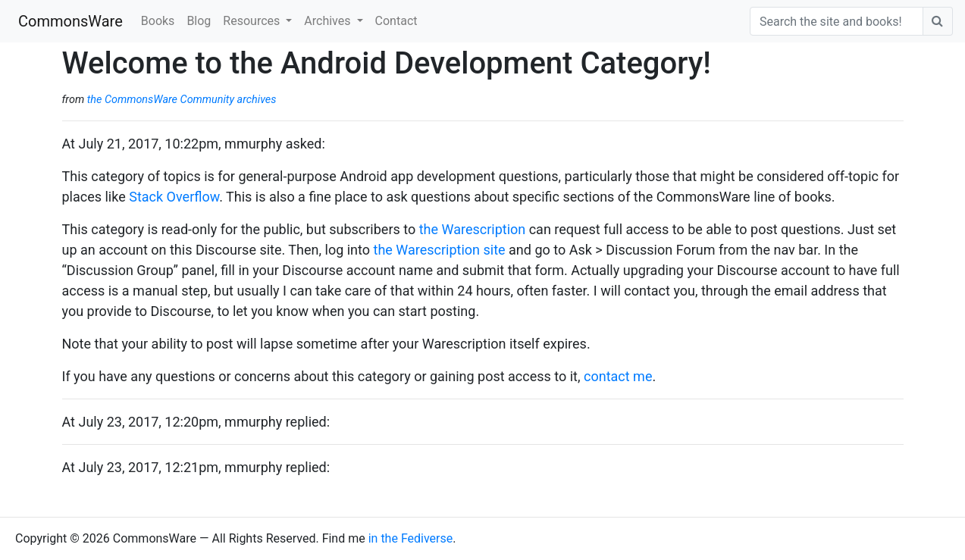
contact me (618, 376)
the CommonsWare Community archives (182, 100)
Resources (253, 21)
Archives (329, 21)
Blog (199, 21)
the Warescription (473, 229)
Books (158, 21)
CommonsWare (70, 21)
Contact (396, 21)
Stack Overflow (174, 197)
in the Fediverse (411, 538)
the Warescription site (440, 250)
